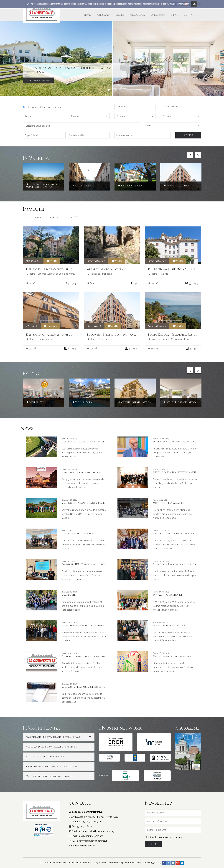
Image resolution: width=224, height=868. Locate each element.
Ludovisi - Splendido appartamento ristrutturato (126, 335)
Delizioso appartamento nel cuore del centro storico (69, 335)
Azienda (58, 107)
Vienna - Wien (36, 403)
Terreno (44, 107)
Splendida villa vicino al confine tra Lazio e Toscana (72, 70)
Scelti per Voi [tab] (33, 217)
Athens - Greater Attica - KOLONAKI (141, 403)
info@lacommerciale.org (91, 836)
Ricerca (188, 135)
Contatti (190, 15)
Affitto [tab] (75, 217)
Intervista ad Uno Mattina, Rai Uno (175, 442)
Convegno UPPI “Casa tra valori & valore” (87, 564)
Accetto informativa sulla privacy (164, 837)
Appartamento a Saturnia (107, 269)
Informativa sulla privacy (83, 846)
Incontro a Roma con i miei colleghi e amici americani (186, 564)
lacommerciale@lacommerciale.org (96, 831)
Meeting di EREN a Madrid (169, 503)
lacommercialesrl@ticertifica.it (92, 841)
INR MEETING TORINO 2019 (168, 595)
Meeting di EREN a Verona (77, 534)
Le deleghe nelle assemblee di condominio (88, 687)
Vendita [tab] (54, 217)
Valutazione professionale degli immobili (51, 776)
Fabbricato (30, 107)
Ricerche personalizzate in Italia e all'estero (53, 766)
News (174, 15)
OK (194, 4)
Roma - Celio (81, 186)
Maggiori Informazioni (180, 4)
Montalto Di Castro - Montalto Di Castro (41, 186)
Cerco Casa (137, 15)
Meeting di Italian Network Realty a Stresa (179, 534)
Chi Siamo (103, 15)
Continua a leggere (38, 80)
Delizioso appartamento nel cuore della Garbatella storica (73, 269)
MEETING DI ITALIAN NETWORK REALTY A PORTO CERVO (93, 503)
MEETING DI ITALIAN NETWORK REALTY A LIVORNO (90, 442)
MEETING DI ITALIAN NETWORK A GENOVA (177, 472)
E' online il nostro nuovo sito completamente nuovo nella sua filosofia (106, 656)
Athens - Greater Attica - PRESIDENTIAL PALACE (193, 403)
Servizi (120, 15)
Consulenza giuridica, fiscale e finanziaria (52, 747)
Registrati (153, 844)
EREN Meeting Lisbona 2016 (169, 626)
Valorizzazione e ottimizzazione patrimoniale (53, 737)
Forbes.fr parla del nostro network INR (86, 626)
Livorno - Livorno (131, 186)
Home (88, 15)
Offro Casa (158, 15)
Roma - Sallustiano (177, 186)
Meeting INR (69, 595)
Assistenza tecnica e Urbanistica (45, 757)
